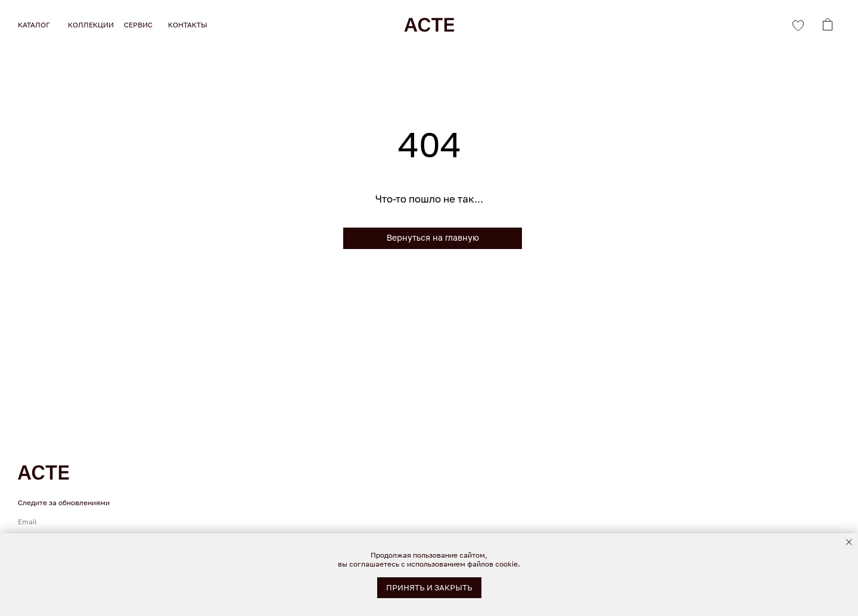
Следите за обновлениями (64, 503)
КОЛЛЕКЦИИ (91, 25)
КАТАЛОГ (34, 25)
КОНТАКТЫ (188, 25)
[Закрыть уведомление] (849, 542)
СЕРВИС (138, 25)
